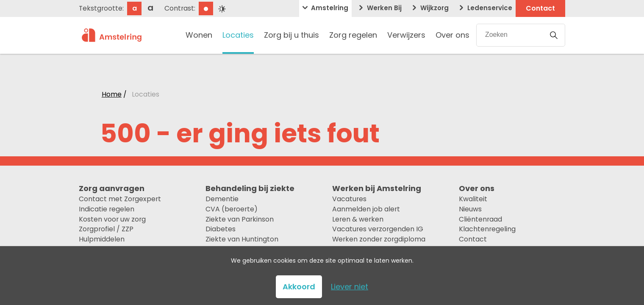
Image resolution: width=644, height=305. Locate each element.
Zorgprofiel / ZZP (106, 229)
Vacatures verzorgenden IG (378, 229)
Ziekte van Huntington (242, 239)
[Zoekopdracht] (510, 35)
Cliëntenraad (480, 219)
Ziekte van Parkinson (240, 219)
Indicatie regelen (107, 209)
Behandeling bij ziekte (250, 188)
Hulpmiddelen (102, 239)
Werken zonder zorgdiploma (379, 239)
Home (112, 94)
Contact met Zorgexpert (120, 199)
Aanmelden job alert (366, 209)
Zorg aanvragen (112, 188)
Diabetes (221, 229)
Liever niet (350, 287)
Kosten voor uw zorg (112, 219)
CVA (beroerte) (232, 209)
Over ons (477, 188)
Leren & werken (358, 219)
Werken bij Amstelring (377, 188)
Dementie (222, 199)
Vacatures (349, 199)
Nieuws (470, 209)
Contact (473, 239)
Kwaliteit (473, 199)
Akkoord (299, 287)
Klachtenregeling (487, 229)
